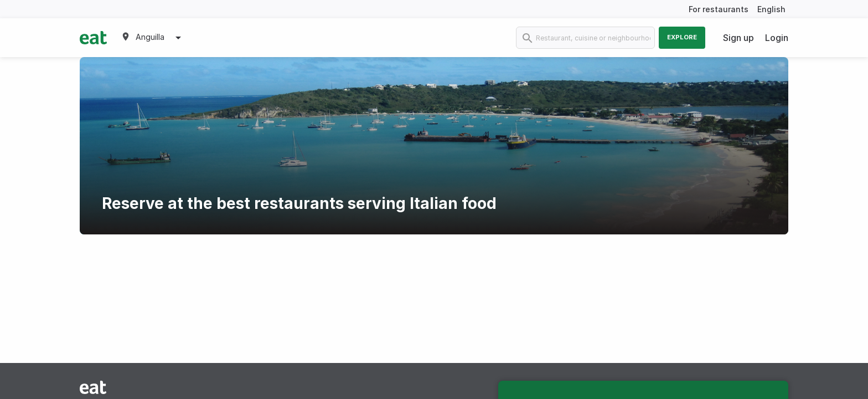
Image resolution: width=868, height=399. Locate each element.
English (771, 9)
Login (777, 38)
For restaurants (719, 9)
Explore (682, 37)
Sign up (738, 38)
